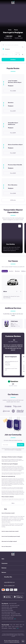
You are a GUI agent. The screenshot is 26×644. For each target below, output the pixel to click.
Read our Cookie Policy (14, 642)
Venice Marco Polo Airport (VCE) (8, 617)
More (15, 619)
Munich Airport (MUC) (6, 615)
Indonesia (10, 628)
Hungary (14, 628)
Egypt (3, 627)
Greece (21, 627)
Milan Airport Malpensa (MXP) (16, 615)
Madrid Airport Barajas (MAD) (7, 609)
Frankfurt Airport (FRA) (6, 614)
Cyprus (13, 627)
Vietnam (10, 627)
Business (17, 271)
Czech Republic (5, 628)
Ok (23, 641)
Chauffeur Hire (8, 577)
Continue (13, 60)
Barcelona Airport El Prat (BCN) (7, 610)
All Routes (13, 200)
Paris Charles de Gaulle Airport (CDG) (9, 612)
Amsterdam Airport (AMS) (15, 614)
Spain (21, 625)
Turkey (11, 625)
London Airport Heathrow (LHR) (7, 619)
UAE (14, 625)
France (16, 30)
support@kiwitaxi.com (8, 582)
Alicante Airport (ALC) (14, 607)
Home (10, 30)
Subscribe (20, 445)
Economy (5, 271)
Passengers (18, 53)
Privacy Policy (19, 450)
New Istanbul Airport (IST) (15, 605)
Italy (23, 625)
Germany (17, 627)
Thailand (17, 625)
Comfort (11, 271)
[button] (16, 55)
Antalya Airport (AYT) (5, 605)
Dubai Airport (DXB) (5, 607)
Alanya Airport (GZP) (13, 603)
